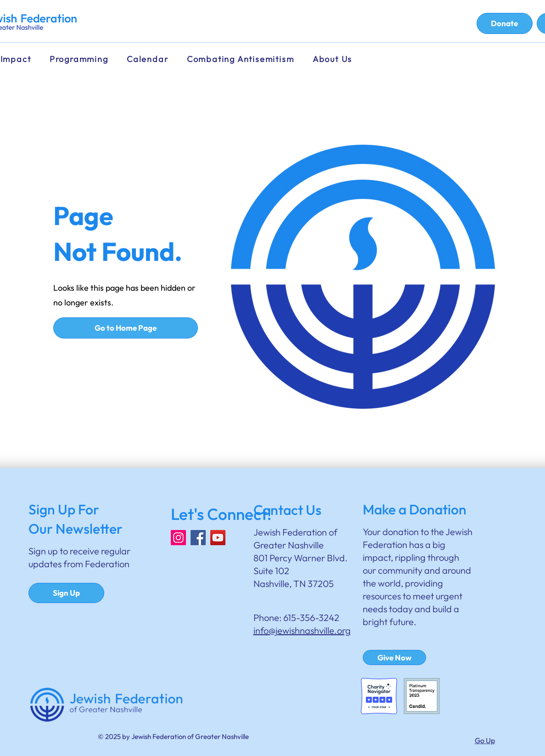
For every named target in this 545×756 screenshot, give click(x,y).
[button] (150, 59)
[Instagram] (178, 538)
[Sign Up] (66, 593)
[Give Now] (394, 657)
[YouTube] (218, 538)
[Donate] (505, 23)
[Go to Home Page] (126, 328)
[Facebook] (198, 538)
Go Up (485, 740)
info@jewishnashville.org (302, 630)
